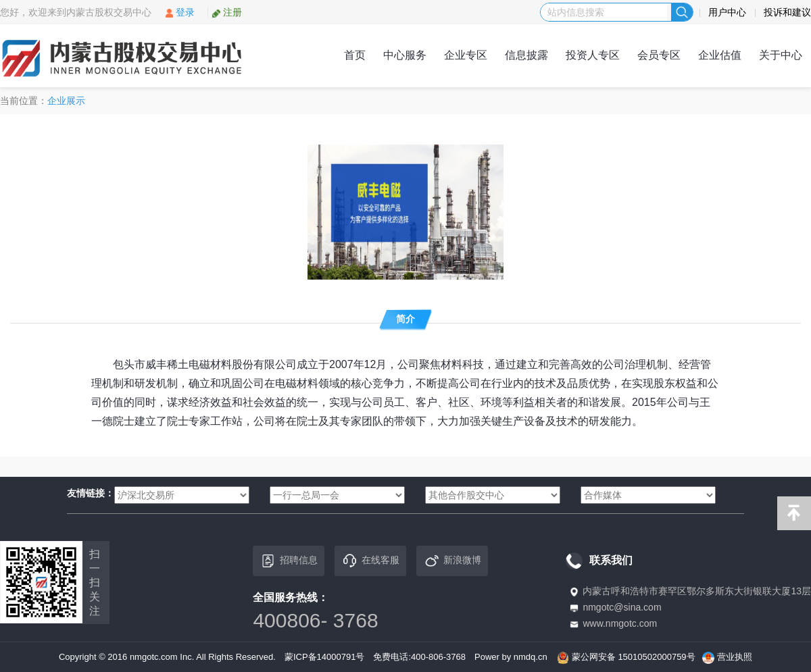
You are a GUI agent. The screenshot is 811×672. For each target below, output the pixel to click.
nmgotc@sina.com (622, 607)
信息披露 (526, 55)
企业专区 (466, 55)
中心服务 (405, 55)
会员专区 (659, 55)
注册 (227, 12)
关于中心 (781, 55)
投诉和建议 (787, 12)
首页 (355, 55)
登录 (179, 12)
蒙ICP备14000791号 (325, 657)
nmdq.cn (531, 657)
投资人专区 (593, 55)
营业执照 (735, 657)
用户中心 (727, 12)
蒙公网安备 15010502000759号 (634, 657)
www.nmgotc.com (620, 623)
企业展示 (66, 101)
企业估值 (720, 55)
